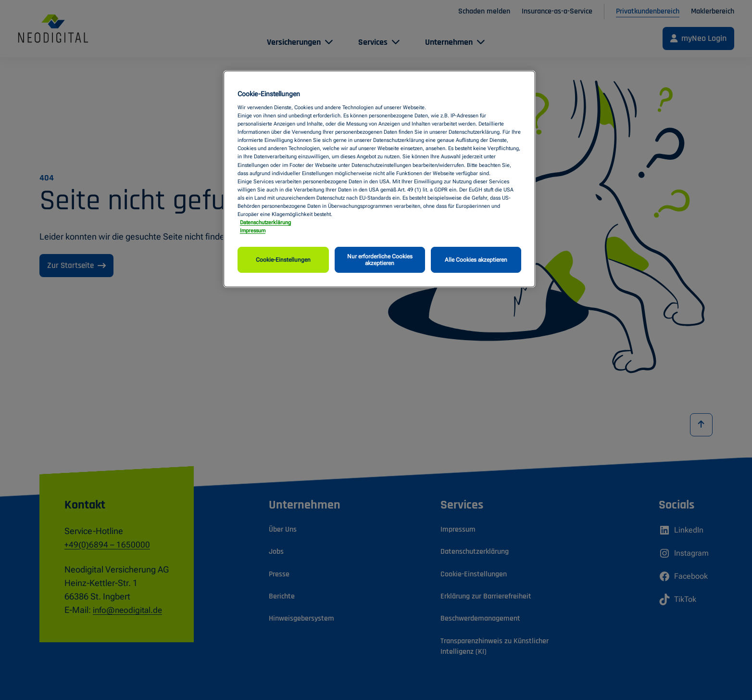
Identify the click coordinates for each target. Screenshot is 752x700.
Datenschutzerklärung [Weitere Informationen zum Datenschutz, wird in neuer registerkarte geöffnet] (265, 222)
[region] (379, 179)
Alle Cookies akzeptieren (476, 260)
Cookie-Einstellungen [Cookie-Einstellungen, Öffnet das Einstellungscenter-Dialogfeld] (283, 260)
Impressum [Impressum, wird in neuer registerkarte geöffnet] (253, 230)
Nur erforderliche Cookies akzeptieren (380, 260)
